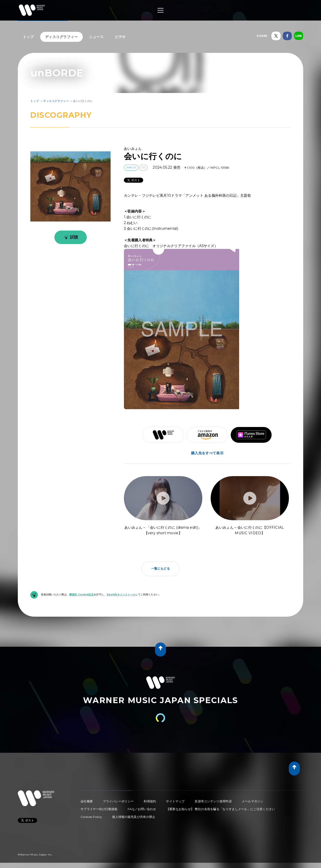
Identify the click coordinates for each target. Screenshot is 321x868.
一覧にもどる (160, 568)
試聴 (70, 237)
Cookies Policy (91, 817)
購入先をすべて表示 (207, 453)
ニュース (96, 37)
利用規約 (150, 801)
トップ (28, 37)
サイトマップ (175, 801)
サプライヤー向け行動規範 (99, 809)
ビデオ (120, 37)
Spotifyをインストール (121, 594)
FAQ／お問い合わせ (142, 809)
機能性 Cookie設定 (82, 594)
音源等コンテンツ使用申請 (213, 801)
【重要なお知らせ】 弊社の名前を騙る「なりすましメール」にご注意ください (221, 809)
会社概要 (87, 801)
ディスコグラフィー (62, 37)
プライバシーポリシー (118, 801)
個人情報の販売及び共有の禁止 (134, 817)
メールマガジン (253, 801)
